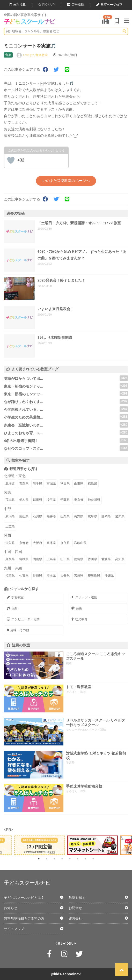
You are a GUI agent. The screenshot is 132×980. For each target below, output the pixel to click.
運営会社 (75, 918)
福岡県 (10, 576)
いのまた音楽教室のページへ (66, 181)
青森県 (24, 484)
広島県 (51, 559)
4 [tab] (62, 859)
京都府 (24, 543)
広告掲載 (75, 5)
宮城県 (51, 484)
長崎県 (38, 576)
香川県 (92, 559)
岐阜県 (92, 516)
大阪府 (38, 543)
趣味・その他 (18, 630)
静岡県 (106, 516)
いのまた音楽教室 (35, 55)
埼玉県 (51, 500)
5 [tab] (70, 859)
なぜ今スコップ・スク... (24, 448)
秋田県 (65, 484)
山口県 (65, 559)
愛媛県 (106, 559)
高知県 (120, 559)
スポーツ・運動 (84, 597)
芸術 (77, 608)
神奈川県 (94, 500)
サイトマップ (14, 929)
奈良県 (65, 543)
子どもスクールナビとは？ (24, 898)
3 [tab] (54, 859)
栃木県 (24, 500)
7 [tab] (85, 859)
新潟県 (10, 516)
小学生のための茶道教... (24, 417)
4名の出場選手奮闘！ (21, 441)
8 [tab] (93, 859)
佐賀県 (24, 576)
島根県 (24, 559)
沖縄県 (109, 576)
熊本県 (51, 576)
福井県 (51, 516)
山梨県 (65, 516)
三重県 (10, 526)
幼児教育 (79, 619)
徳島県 (79, 559)
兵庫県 (51, 543)
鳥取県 (10, 559)
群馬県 (38, 500)
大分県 (65, 576)
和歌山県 (80, 543)
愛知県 (120, 516)
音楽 (12, 608)
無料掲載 (18, 5)
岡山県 (38, 559)
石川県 (38, 516)
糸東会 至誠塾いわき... (24, 425)
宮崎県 (79, 576)
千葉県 (65, 500)
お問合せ (75, 908)
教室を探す (77, 898)
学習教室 (15, 597)
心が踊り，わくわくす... (24, 402)
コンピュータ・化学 (23, 619)
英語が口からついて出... (24, 379)
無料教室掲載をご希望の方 (24, 918)
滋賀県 (10, 543)
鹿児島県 (94, 576)
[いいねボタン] (11, 160)
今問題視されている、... (24, 409)
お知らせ (11, 908)
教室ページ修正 (109, 5)
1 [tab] (39, 859)
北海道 (10, 484)
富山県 (24, 516)
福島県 (92, 484)
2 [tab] (47, 859)
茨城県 (10, 500)
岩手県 (38, 484)
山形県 (79, 484)
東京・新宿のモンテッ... (24, 386)
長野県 (79, 516)
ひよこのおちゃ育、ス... (24, 433)
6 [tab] (78, 859)
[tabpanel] (93, 845)
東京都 (79, 500)
